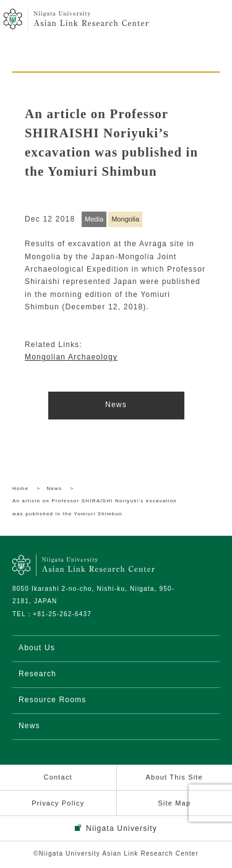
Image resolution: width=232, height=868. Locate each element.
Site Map (174, 803)
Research (37, 674)
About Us (37, 648)
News (116, 405)
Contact (58, 777)
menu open (212, 20)
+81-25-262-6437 (62, 614)
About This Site (174, 777)
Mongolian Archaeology (71, 357)
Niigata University (122, 828)
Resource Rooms (53, 700)
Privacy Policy (58, 803)
